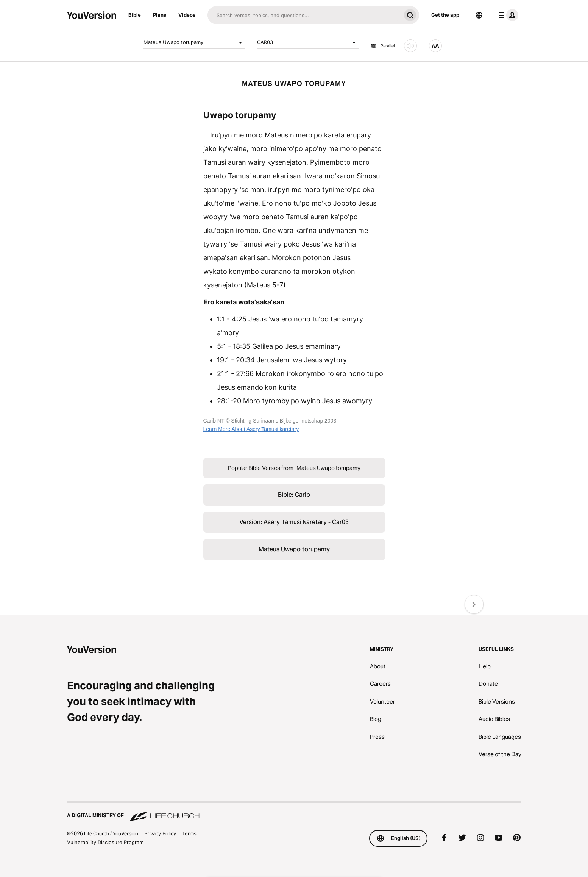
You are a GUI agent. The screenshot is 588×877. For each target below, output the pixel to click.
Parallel (383, 46)
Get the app (445, 15)
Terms (189, 833)
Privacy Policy (160, 833)
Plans (160, 15)
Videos (187, 15)
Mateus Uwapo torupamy (194, 42)
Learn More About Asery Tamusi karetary (251, 429)
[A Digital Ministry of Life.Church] (294, 812)
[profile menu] (507, 15)
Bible (135, 15)
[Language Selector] (479, 15)
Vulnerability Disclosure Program (105, 842)
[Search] (304, 15)
